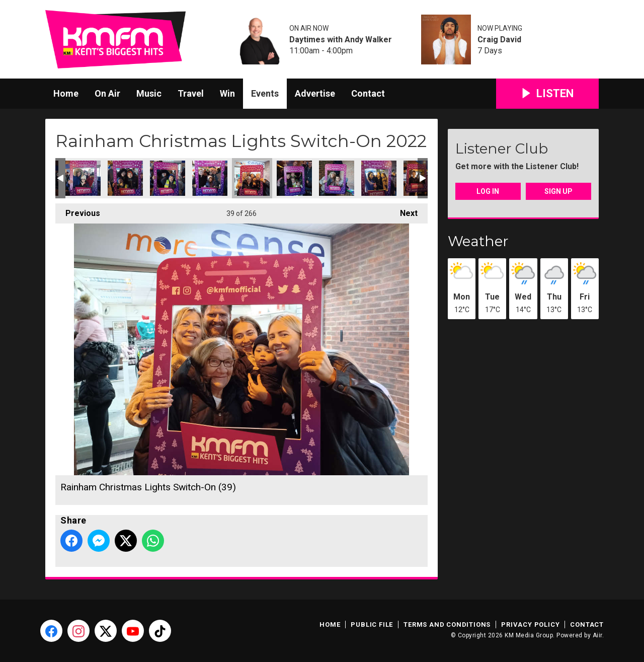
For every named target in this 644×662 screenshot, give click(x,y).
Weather (478, 241)
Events (265, 93)
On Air (107, 93)
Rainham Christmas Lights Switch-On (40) (294, 178)
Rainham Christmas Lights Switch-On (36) (125, 178)
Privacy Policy (530, 624)
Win (227, 93)
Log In (488, 191)
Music (149, 93)
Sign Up (558, 191)
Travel (191, 93)
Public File (372, 624)
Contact (368, 93)
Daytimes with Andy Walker (341, 40)
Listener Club (502, 149)
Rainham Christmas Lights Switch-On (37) (168, 178)
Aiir (597, 635)
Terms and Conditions (447, 624)
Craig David (499, 40)
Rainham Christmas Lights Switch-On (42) (379, 178)
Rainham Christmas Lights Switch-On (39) (252, 178)
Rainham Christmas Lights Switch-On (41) (337, 178)
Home (66, 93)
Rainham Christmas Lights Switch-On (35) (83, 178)
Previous (78, 211)
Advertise (315, 93)
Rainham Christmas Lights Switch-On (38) (210, 178)
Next (404, 211)
